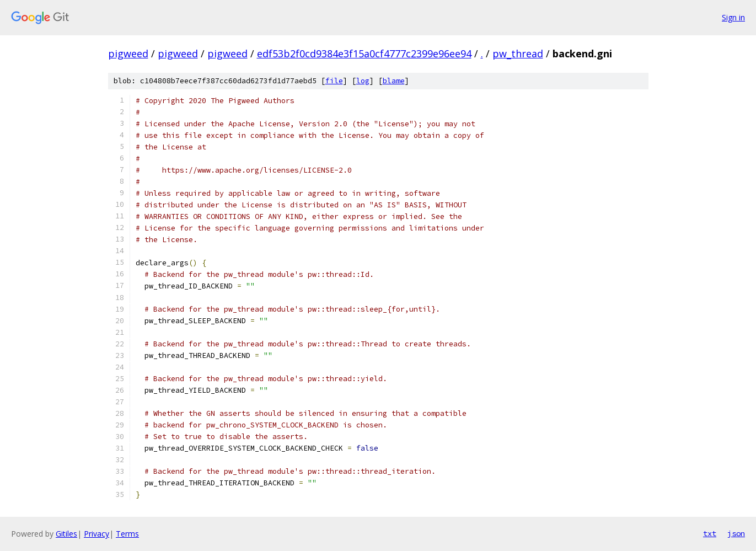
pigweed (128, 54)
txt (710, 533)
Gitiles (66, 534)
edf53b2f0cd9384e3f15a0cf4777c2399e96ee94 (364, 54)
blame (394, 81)
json (736, 533)
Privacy (96, 534)
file (334, 81)
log (363, 81)
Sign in (733, 17)
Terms (127, 534)
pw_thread (518, 54)
